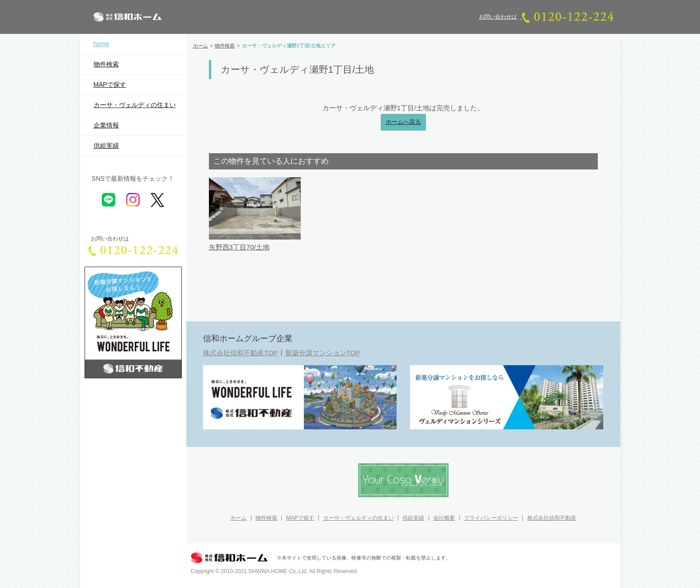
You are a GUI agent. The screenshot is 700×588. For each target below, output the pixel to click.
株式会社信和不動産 (552, 518)
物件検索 (106, 64)
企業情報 (106, 125)
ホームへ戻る (403, 122)
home (102, 44)
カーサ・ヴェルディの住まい (135, 105)
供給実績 (106, 146)
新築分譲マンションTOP (323, 353)
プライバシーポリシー (491, 518)
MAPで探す (110, 85)
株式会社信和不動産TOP (241, 353)
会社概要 (444, 518)
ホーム (238, 518)
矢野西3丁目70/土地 (239, 247)
